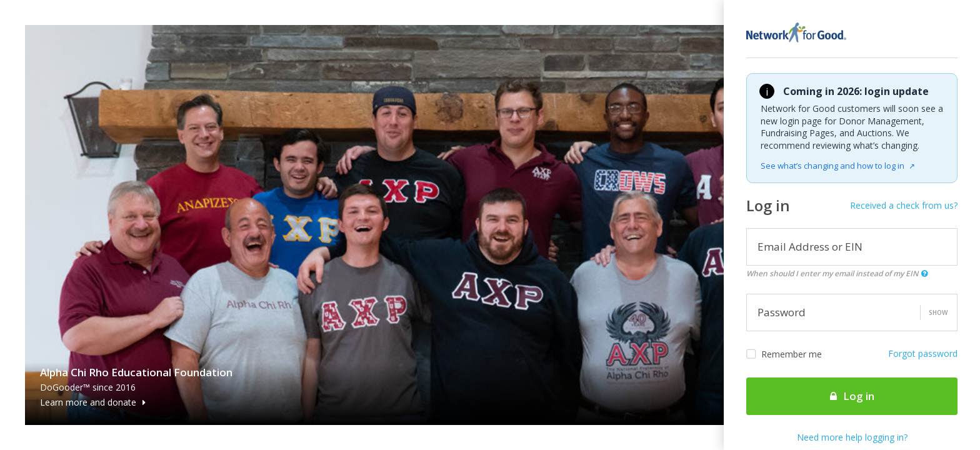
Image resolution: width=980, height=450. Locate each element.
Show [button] (938, 312)
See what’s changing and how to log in (838, 166)
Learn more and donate (93, 402)
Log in (852, 396)
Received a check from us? (904, 205)
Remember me (784, 354)
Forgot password (923, 353)
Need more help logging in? (852, 437)
